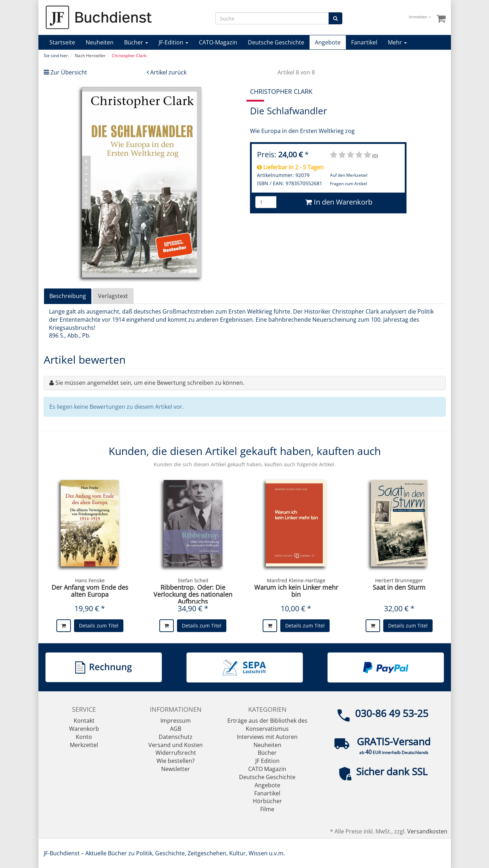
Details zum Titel (99, 626)
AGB (176, 729)
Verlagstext (113, 296)
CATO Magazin (267, 769)
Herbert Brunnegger (399, 580)
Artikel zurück (168, 72)
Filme (267, 809)
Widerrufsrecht (176, 753)
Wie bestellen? (176, 761)
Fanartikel (364, 42)
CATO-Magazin (218, 42)
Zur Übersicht (69, 72)
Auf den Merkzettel (349, 175)
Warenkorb (84, 729)
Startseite (62, 42)
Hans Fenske (90, 580)
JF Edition (267, 761)
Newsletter (176, 769)
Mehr (397, 42)
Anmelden (420, 17)
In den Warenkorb (339, 202)
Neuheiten (100, 42)
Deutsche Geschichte (276, 42)
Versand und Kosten (176, 745)
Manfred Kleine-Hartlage (296, 580)
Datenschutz (176, 737)
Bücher (136, 42)
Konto (84, 737)
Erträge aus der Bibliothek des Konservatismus (267, 725)
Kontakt (84, 721)
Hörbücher (267, 801)
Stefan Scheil (193, 580)
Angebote (328, 42)
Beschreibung (68, 296)
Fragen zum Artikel (349, 184)
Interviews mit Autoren (267, 737)
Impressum (176, 721)
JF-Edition (173, 42)
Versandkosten (427, 831)
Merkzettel (84, 745)
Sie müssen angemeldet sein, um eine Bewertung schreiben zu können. (150, 383)
